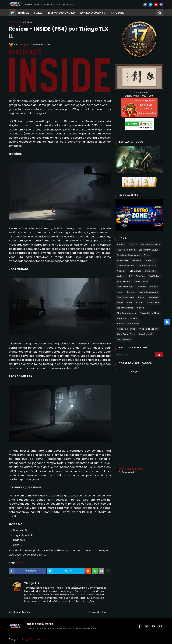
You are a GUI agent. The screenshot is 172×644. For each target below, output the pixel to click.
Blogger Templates (33, 639)
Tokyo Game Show (150, 313)
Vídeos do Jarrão (126, 329)
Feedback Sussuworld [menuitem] (61, 13)
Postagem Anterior (20, 612)
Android (121, 245)
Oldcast (121, 276)
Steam (139, 303)
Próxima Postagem (99, 612)
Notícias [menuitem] (24, 13)
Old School (151, 271)
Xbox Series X (124, 339)
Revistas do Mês (125, 297)
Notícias (121, 271)
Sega (120, 303)
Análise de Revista (150, 245)
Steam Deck (153, 303)
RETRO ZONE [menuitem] (117, 13)
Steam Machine (125, 308)
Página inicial (16, 22)
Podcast (141, 287)
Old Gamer (135, 271)
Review (28, 22)
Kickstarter (123, 260)
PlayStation (154, 276)
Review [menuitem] (38, 13)
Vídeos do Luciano (149, 329)
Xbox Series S (146, 334)
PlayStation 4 (124, 281)
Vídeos (134, 318)
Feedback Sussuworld (129, 255)
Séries (141, 308)
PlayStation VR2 (125, 287)
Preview (154, 287)
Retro (120, 292)
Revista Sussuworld (148, 292)
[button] (160, 13)
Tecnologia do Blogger (130, 469)
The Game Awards (127, 313)
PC (131, 276)
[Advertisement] (139, 398)
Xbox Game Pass (126, 334)
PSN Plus (140, 276)
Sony (129, 303)
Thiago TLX (32, 583)
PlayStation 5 (141, 281)
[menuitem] (12, 13)
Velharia (121, 318)
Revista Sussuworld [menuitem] (92, 13)
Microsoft (137, 260)
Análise (133, 245)
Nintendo (150, 260)
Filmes (147, 255)
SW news (153, 297)
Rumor (141, 297)
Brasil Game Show (148, 250)
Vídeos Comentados (128, 324)
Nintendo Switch (125, 266)
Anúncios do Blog (126, 250)
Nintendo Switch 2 (147, 266)
